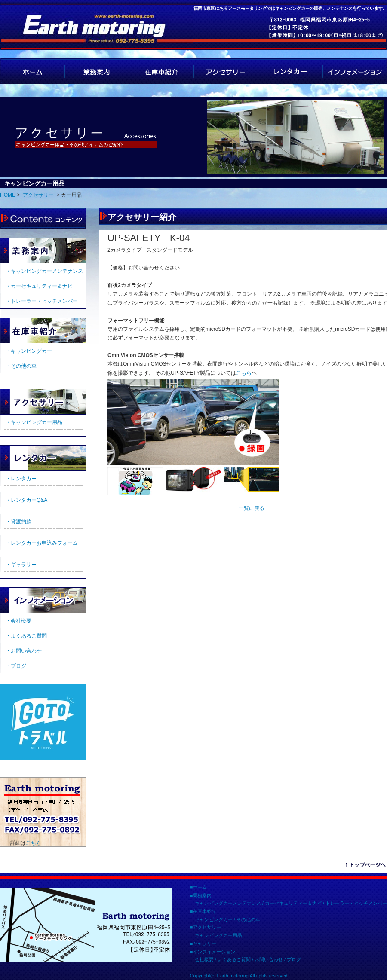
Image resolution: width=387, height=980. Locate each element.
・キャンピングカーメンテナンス (44, 271)
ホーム (200, 887)
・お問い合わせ (24, 651)
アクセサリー (226, 71)
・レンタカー (21, 479)
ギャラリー (43, 458)
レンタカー (290, 71)
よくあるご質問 (234, 959)
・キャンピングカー (29, 351)
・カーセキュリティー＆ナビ (39, 286)
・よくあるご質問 (26, 636)
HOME (32, 71)
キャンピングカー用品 (218, 935)
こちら (34, 843)
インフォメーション (355, 71)
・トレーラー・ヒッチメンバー (42, 301)
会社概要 (204, 959)
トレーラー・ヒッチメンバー (356, 903)
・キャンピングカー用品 (34, 422)
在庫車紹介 (161, 71)
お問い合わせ (269, 959)
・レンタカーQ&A (26, 500)
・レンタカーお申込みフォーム (42, 543)
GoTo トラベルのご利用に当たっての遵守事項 (43, 722)
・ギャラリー (21, 565)
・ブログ (16, 666)
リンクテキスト (365, 866)
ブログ (294, 959)
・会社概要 (18, 621)
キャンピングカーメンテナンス (228, 903)
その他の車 (248, 919)
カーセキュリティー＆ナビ (293, 903)
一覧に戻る (252, 508)
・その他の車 (21, 366)
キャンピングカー (214, 919)
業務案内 (97, 71)
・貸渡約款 (18, 522)
